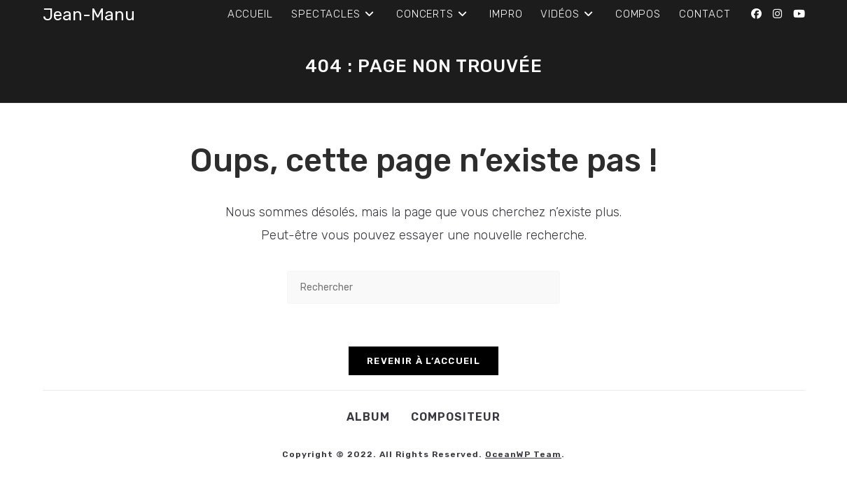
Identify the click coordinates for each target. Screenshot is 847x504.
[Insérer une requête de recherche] (423, 287)
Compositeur (456, 417)
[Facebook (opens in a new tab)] (756, 14)
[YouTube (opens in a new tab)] (799, 14)
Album (368, 417)
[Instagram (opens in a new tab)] (777, 14)
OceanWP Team (523, 454)
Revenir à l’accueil (423, 361)
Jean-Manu (89, 15)
